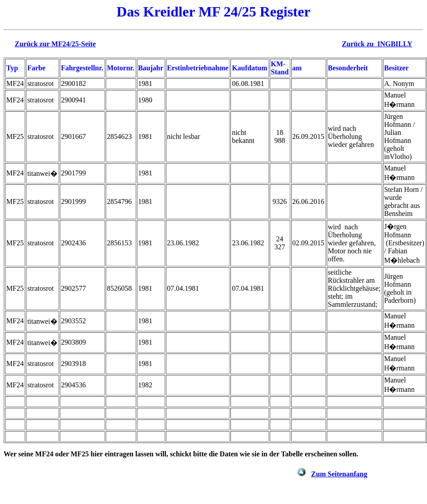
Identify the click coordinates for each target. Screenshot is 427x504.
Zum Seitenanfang (339, 474)
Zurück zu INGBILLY (377, 44)
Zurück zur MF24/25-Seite (55, 44)
